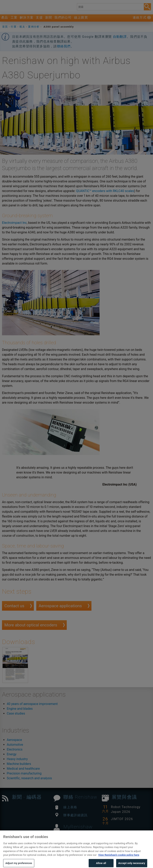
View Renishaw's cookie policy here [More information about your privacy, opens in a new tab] (119, 861)
